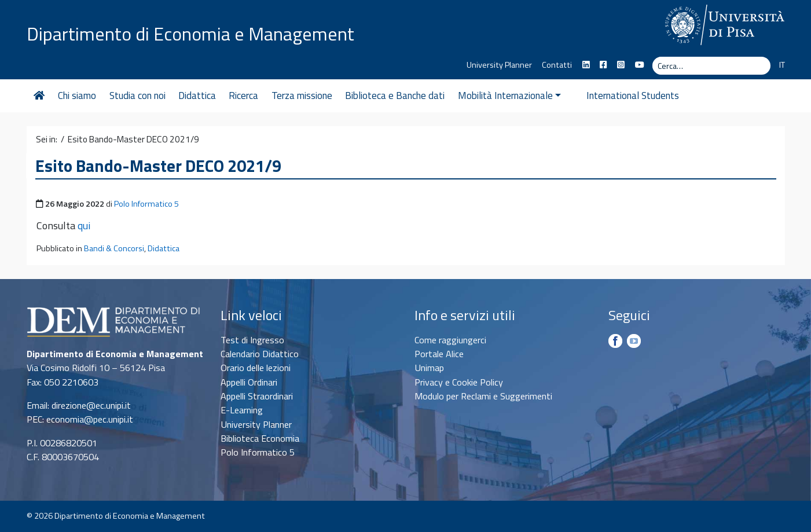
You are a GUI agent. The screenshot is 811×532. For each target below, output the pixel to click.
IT (782, 65)
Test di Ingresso (252, 340)
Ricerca (243, 96)
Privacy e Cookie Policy (459, 382)
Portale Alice (439, 354)
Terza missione (302, 96)
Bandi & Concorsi (114, 248)
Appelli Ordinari (249, 382)
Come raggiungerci (450, 340)
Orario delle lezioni (256, 368)
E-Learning (242, 410)
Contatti (557, 65)
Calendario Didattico (260, 354)
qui (84, 225)
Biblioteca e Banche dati (395, 96)
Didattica (197, 96)
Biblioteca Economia (260, 438)
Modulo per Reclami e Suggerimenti (483, 396)
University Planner (499, 65)
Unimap (429, 368)
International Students (620, 96)
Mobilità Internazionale (509, 96)
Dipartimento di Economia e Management (190, 34)
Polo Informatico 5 (146, 204)
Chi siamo (77, 96)
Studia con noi (137, 96)
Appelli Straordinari (257, 396)
